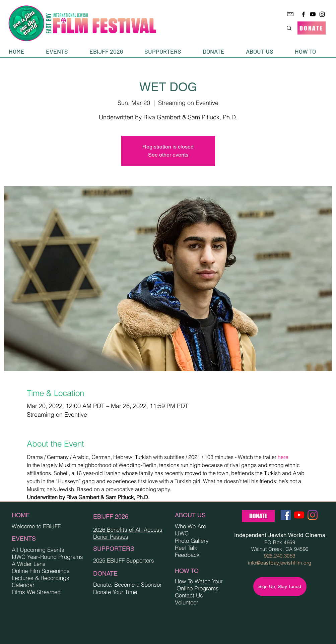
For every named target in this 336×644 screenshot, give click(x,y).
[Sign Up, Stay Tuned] (280, 587)
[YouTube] (313, 14)
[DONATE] (312, 28)
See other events (168, 155)
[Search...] (264, 28)
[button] (63, 51)
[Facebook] (303, 14)
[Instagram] (322, 14)
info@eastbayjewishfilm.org (280, 563)
